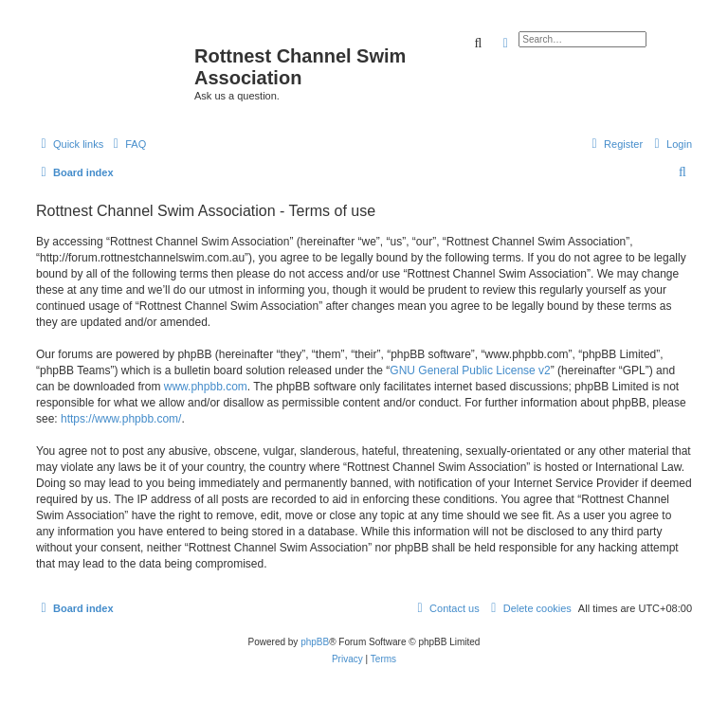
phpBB (315, 642)
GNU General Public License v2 (470, 370)
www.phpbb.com (206, 387)
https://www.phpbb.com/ (121, 419)
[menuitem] (127, 144)
